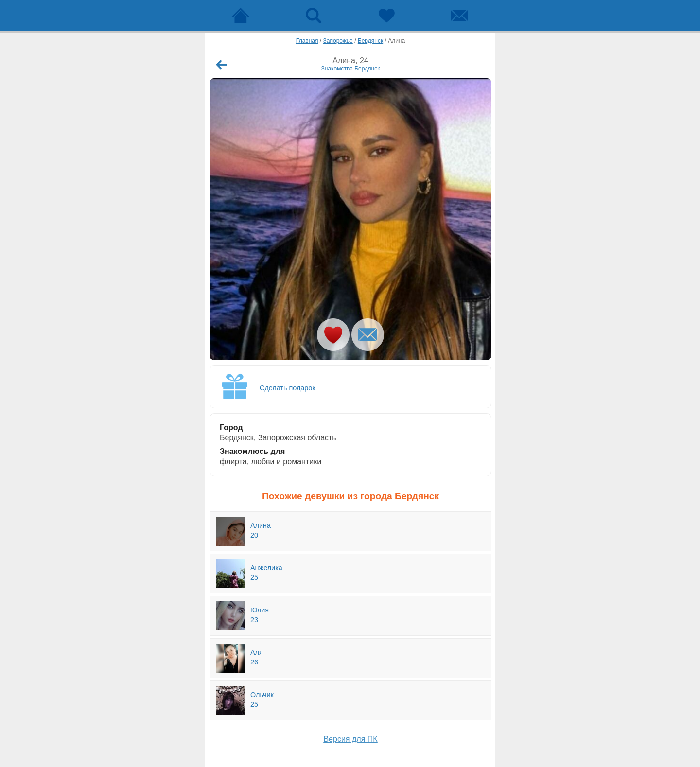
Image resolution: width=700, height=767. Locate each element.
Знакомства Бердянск (351, 69)
